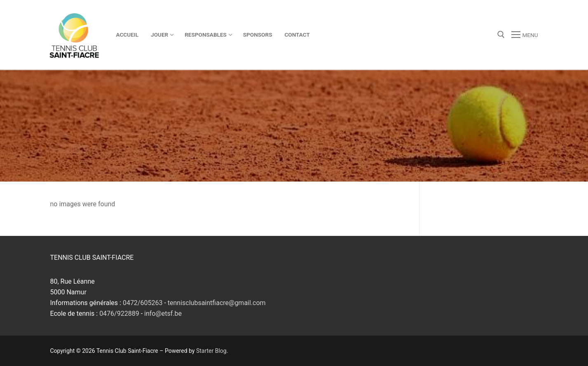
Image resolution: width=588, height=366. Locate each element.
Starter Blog (211, 351)
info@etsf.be (163, 314)
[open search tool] (501, 35)
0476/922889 (119, 314)
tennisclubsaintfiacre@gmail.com (217, 303)
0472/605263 (143, 303)
